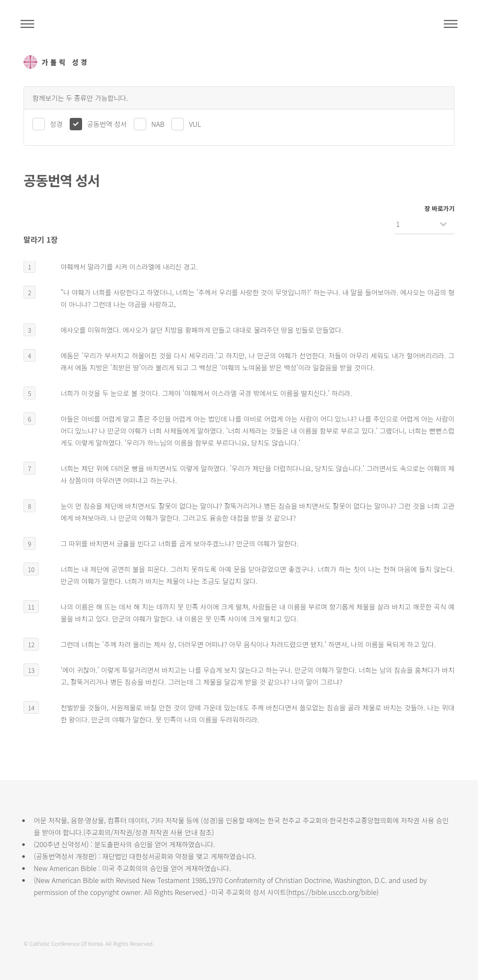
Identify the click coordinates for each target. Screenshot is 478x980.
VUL (195, 124)
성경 (56, 124)
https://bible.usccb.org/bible (332, 892)
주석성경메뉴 (27, 24)
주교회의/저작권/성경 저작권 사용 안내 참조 (149, 832)
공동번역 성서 (107, 124)
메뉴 (451, 24)
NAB (158, 124)
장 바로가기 (440, 208)
